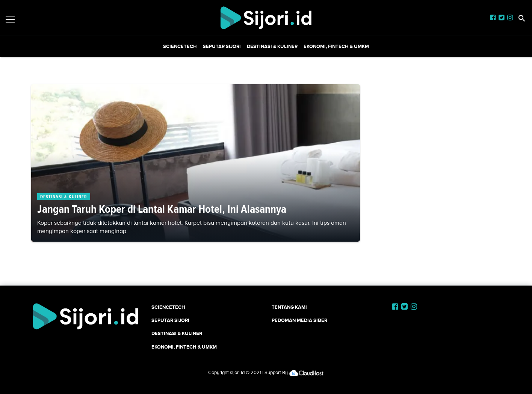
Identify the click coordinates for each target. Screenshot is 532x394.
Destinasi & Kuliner (272, 46)
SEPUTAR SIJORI (222, 46)
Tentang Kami (289, 307)
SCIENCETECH (180, 46)
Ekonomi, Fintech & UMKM (336, 46)
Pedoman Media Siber (299, 320)
